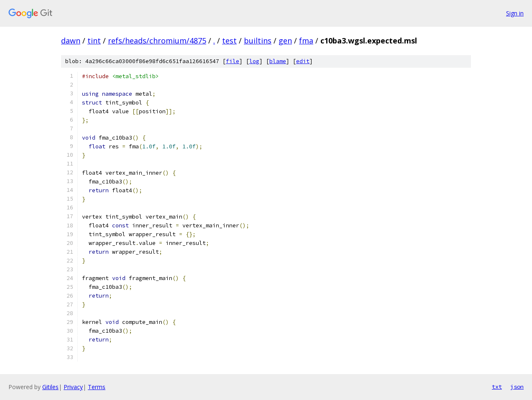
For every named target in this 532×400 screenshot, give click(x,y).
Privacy (73, 387)
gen (285, 41)
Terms (97, 387)
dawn (71, 41)
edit (303, 61)
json (517, 387)
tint (94, 41)
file (233, 61)
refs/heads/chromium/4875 (157, 41)
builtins (258, 41)
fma (306, 41)
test (229, 41)
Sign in (515, 13)
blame (278, 61)
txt (497, 387)
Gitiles (50, 387)
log (254, 61)
